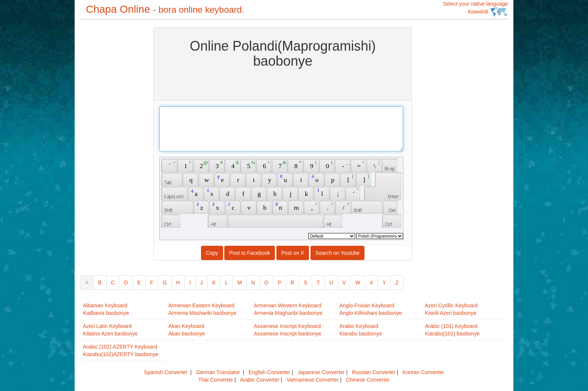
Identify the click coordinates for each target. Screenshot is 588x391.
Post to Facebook (250, 253)
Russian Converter (373, 372)
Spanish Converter (166, 372)
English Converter (269, 372)
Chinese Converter (368, 380)
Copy (212, 253)
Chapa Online (165, 9)
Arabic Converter (260, 380)
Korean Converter (424, 372)
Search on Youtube (337, 253)
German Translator (218, 372)
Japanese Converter (321, 372)
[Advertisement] (110, 140)
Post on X (293, 253)
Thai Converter (216, 380)
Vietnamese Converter (313, 380)
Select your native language (475, 9)
